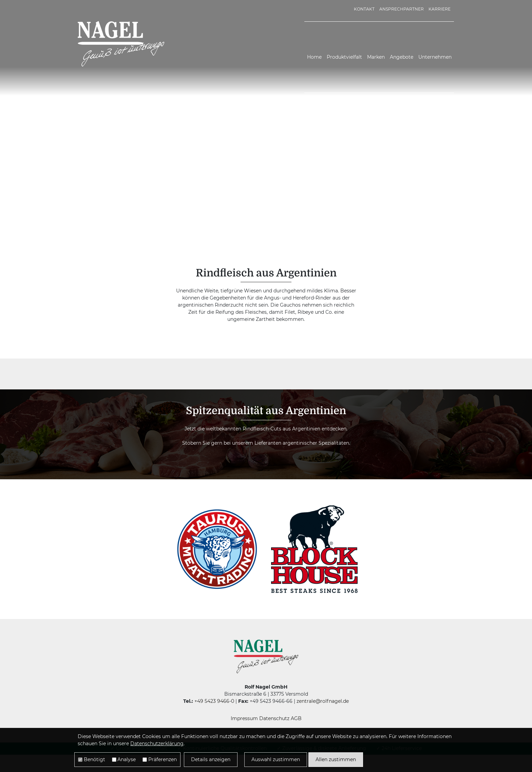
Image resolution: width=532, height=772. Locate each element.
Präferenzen (163, 759)
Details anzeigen (211, 759)
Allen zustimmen (336, 759)
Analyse (127, 759)
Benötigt (94, 759)
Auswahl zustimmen (276, 759)
